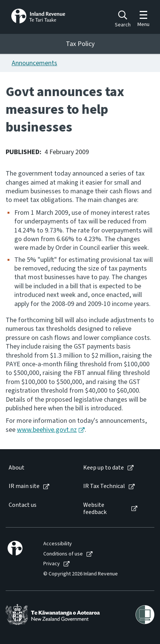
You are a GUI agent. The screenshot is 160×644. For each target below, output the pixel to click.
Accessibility (58, 544)
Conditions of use (63, 554)
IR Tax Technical (104, 486)
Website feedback (95, 509)
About (17, 468)
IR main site (24, 486)
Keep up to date (104, 468)
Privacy (52, 564)
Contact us (23, 505)
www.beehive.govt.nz (47, 430)
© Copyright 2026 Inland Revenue (81, 574)
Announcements (34, 63)
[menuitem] (38, 468)
